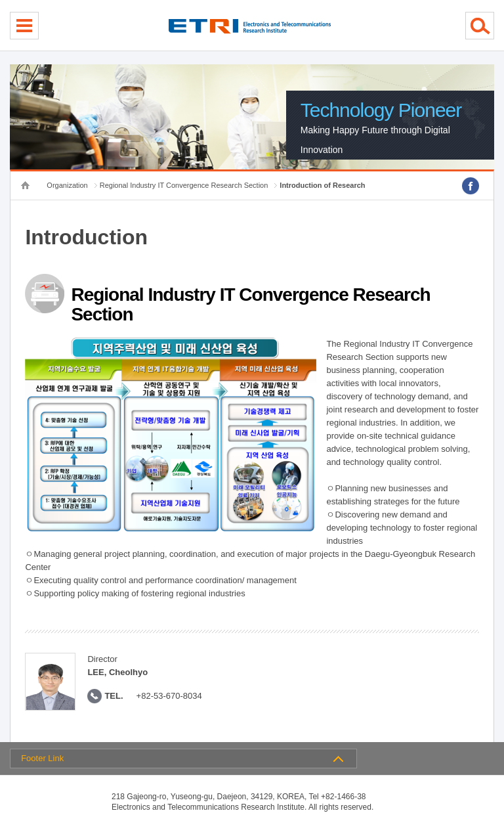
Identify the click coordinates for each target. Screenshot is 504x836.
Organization (67, 185)
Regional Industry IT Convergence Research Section (184, 185)
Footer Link (42, 758)
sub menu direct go (0, 0)
